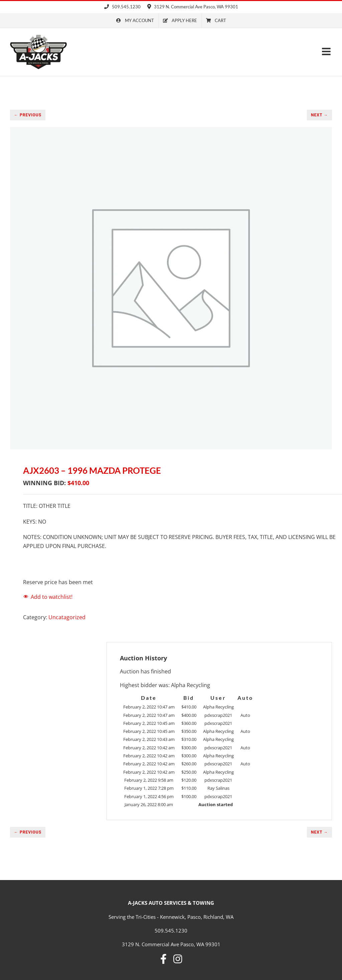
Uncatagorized (67, 617)
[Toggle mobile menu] (327, 51)
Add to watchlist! (52, 597)
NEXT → (319, 115)
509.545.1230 (122, 7)
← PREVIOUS (28, 115)
